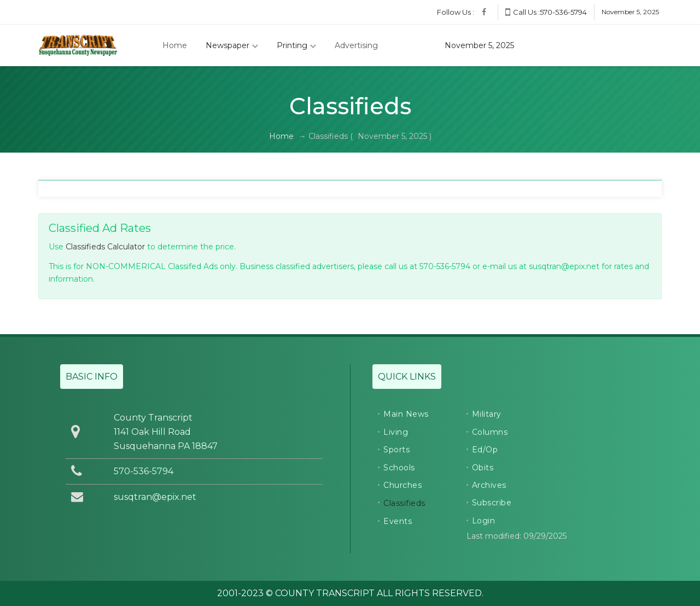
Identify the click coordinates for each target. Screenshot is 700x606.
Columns (490, 432)
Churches (402, 485)
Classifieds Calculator (105, 247)
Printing (296, 45)
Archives (489, 485)
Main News (406, 414)
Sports (396, 450)
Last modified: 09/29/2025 (517, 536)
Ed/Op (485, 450)
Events (398, 521)
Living (396, 432)
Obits (483, 468)
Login (484, 521)
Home (175, 45)
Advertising (356, 45)
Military (487, 414)
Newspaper (232, 45)
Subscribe (492, 503)
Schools (399, 468)
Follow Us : (456, 12)
